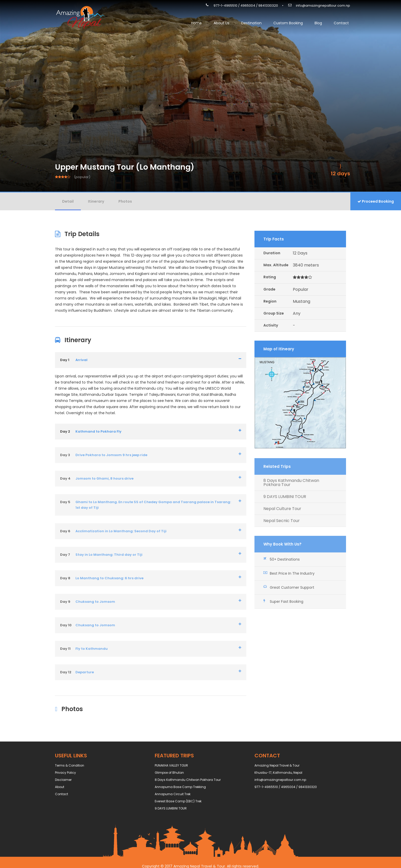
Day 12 (66, 672)
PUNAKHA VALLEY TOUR (171, 765)
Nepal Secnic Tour (282, 521)
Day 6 (65, 531)
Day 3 (65, 455)
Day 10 (66, 625)
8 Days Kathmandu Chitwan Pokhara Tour (291, 483)
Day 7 (65, 555)
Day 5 (65, 502)
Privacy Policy (65, 773)
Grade (269, 289)
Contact (341, 23)
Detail (68, 201)
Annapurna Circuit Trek (173, 794)
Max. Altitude (276, 265)
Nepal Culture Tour (282, 509)
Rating (270, 277)
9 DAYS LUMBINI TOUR (285, 497)
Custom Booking (288, 23)
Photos (125, 201)
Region (270, 301)
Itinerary (96, 201)
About (60, 787)
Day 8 (65, 578)
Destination (251, 23)
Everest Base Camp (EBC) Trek (178, 801)
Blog (318, 23)
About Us (221, 23)
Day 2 (65, 431)
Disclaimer (63, 780)
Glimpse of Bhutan (169, 773)
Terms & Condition (70, 765)
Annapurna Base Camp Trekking (180, 787)
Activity (271, 325)
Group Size (274, 313)
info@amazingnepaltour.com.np (323, 5)
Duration (272, 253)
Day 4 (65, 478)
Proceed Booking (376, 201)
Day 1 (65, 360)
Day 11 (65, 649)
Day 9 (65, 602)
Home (196, 23)
